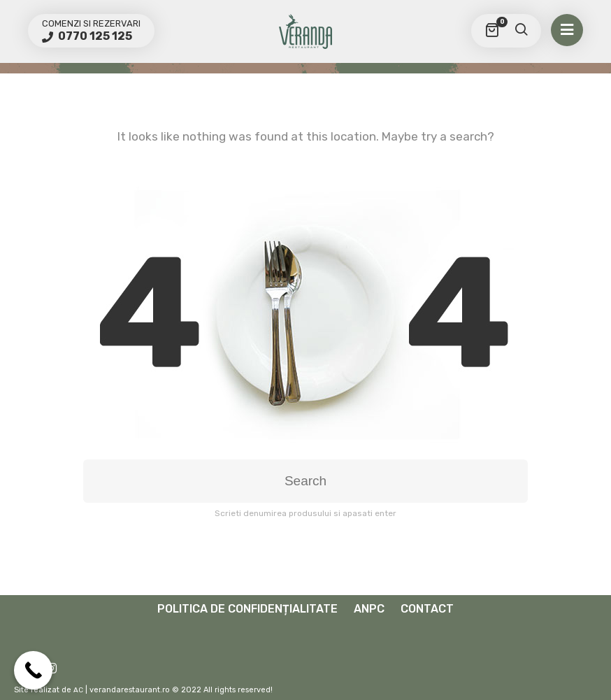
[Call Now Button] (33, 670)
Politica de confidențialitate (247, 609)
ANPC (369, 609)
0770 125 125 (94, 36)
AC (78, 690)
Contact (427, 609)
